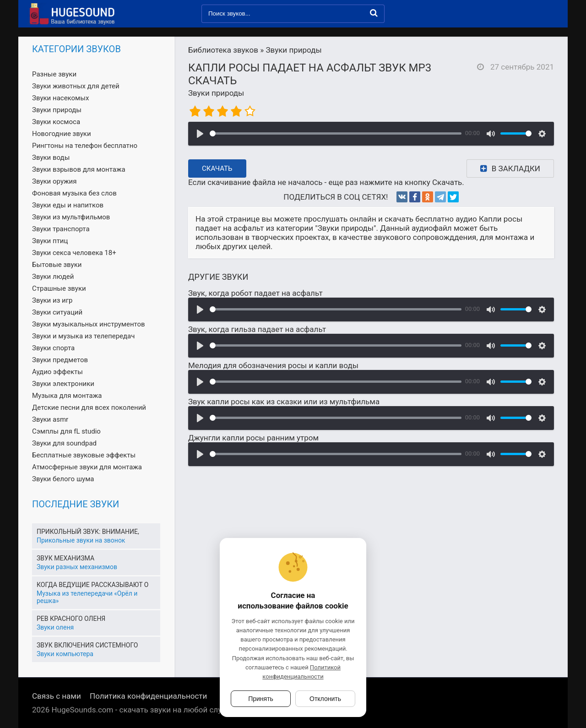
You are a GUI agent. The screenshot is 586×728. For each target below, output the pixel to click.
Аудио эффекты (57, 372)
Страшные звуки (59, 288)
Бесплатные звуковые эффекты (84, 455)
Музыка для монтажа (67, 396)
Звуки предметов (60, 360)
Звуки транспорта (61, 229)
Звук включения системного (87, 645)
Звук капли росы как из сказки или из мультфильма (284, 402)
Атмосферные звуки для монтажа (87, 467)
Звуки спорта (53, 348)
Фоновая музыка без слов (74, 193)
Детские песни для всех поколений (89, 407)
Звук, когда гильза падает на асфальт (257, 329)
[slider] (336, 133)
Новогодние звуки (62, 134)
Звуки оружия (54, 181)
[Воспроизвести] (200, 134)
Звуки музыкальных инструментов (89, 324)
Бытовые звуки (57, 265)
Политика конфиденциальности (148, 696)
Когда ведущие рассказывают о (92, 585)
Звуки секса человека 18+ (74, 253)
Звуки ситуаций (57, 312)
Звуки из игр (52, 300)
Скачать (217, 168)
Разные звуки (54, 74)
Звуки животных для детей (76, 86)
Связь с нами (57, 696)
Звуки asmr (50, 419)
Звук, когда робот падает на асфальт (255, 293)
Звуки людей (53, 277)
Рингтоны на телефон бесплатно (85, 146)
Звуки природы (216, 93)
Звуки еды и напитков (68, 205)
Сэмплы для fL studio (66, 431)
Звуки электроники (63, 384)
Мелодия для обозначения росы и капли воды (273, 365)
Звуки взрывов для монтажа (79, 169)
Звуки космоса (56, 122)
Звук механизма (65, 558)
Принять (261, 699)
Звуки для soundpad (64, 443)
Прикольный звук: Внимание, (88, 532)
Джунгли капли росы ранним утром (253, 438)
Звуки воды (51, 158)
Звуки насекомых (60, 98)
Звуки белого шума (63, 479)
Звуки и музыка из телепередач (83, 336)
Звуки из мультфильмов (71, 217)
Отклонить (325, 699)
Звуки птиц (50, 241)
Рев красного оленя (71, 619)
